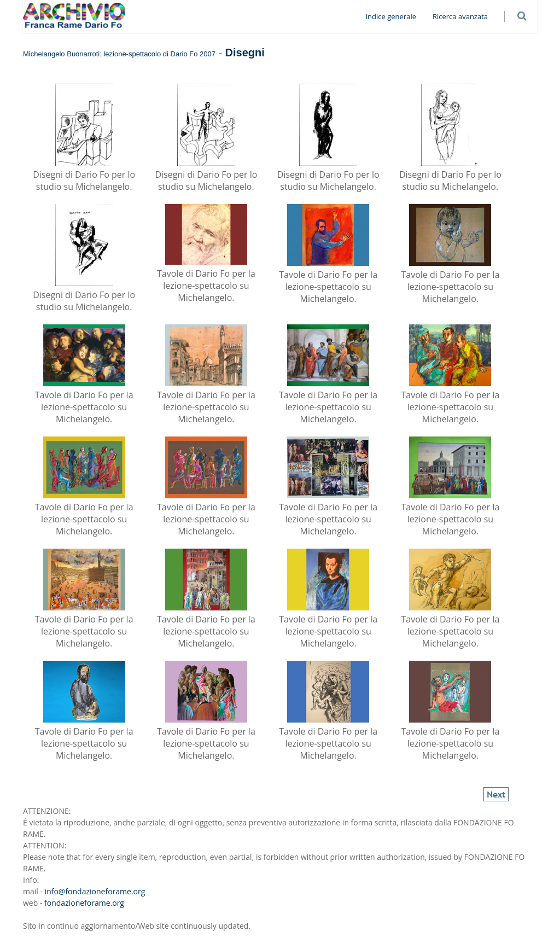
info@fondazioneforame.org (95, 891)
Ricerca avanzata (465, 16)
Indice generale (395, 16)
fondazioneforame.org (84, 903)
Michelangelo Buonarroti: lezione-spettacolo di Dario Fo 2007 (119, 54)
